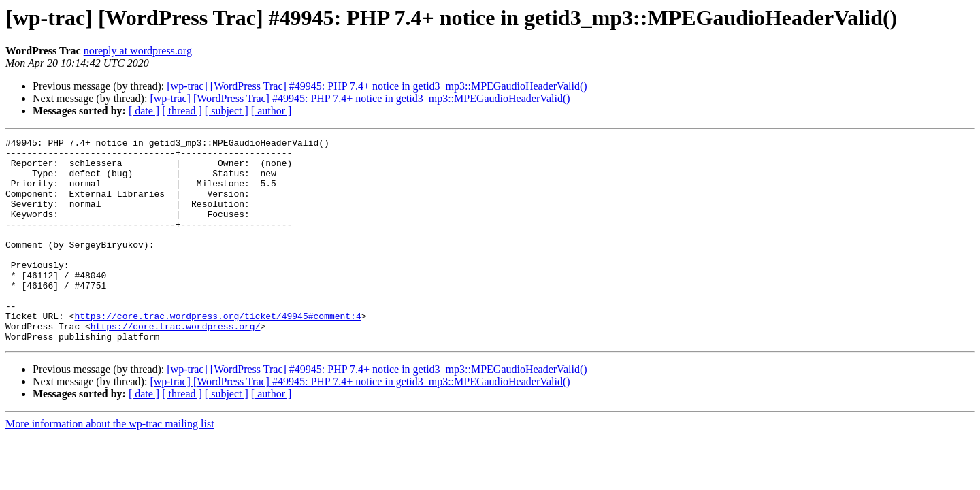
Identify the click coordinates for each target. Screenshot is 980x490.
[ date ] (144, 111)
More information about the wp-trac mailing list (110, 464)
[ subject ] (227, 111)
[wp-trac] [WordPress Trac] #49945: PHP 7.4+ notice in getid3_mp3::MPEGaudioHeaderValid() (377, 86)
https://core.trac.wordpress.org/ (176, 365)
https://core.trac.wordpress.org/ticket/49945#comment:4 (217, 353)
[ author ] (272, 111)
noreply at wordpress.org (138, 51)
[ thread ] (182, 111)
